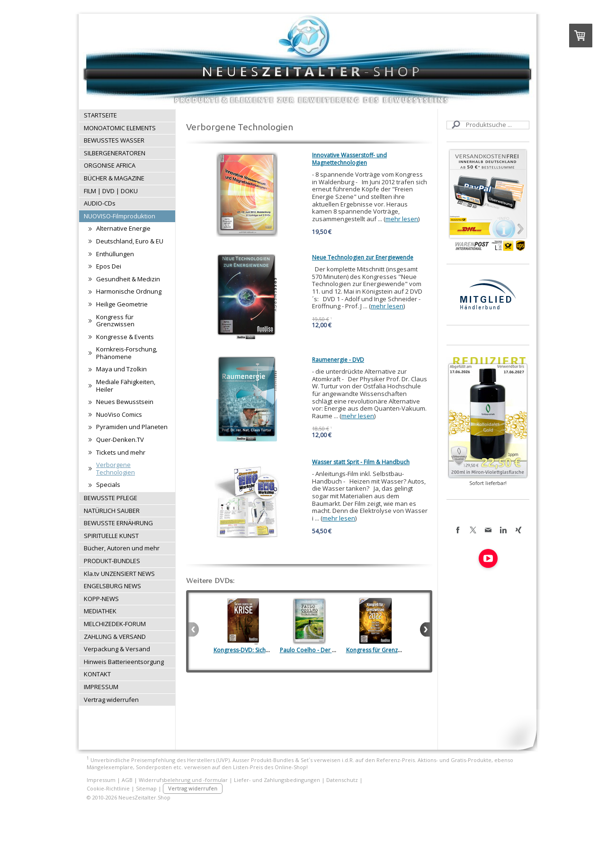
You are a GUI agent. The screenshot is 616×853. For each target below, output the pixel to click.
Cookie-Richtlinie (108, 788)
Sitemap (146, 788)
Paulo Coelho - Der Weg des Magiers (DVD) (337, 650)
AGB (127, 780)
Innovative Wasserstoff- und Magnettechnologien (349, 159)
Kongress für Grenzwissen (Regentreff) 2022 (405, 650)
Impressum (101, 780)
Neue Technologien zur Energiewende (363, 257)
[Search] (488, 125)
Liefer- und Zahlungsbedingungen (277, 780)
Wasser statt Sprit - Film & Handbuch (361, 462)
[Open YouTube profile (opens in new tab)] (488, 558)
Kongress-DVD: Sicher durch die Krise (263, 650)
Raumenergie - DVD (338, 360)
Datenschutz (342, 780)
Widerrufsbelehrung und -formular (183, 780)
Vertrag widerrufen (193, 788)
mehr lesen (402, 219)
